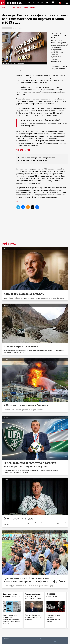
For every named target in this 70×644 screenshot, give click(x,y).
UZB (43, 3)
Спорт (15, 28)
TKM (39, 3)
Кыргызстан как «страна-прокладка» (12, 595)
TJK (34, 3)
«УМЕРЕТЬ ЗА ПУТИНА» (52, 595)
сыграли (49, 134)
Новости (5, 8)
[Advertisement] (35, 229)
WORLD (49, 3)
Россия (20, 28)
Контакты (6, 639)
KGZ (30, 3)
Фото (27, 8)
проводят (63, 143)
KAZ (25, 3)
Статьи (13, 8)
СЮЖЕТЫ (34, 8)
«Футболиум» (22, 71)
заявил (47, 111)
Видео (20, 8)
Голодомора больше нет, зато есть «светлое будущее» (33, 596)
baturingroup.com (49, 642)
